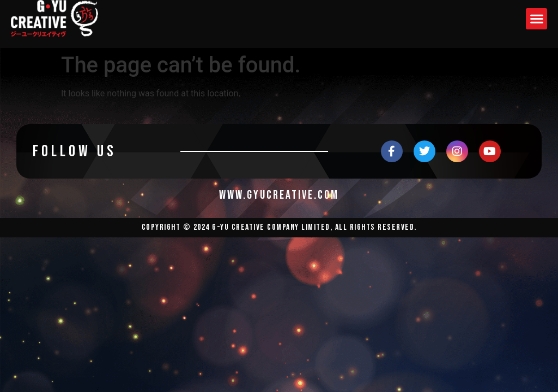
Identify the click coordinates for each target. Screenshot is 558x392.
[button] (536, 19)
